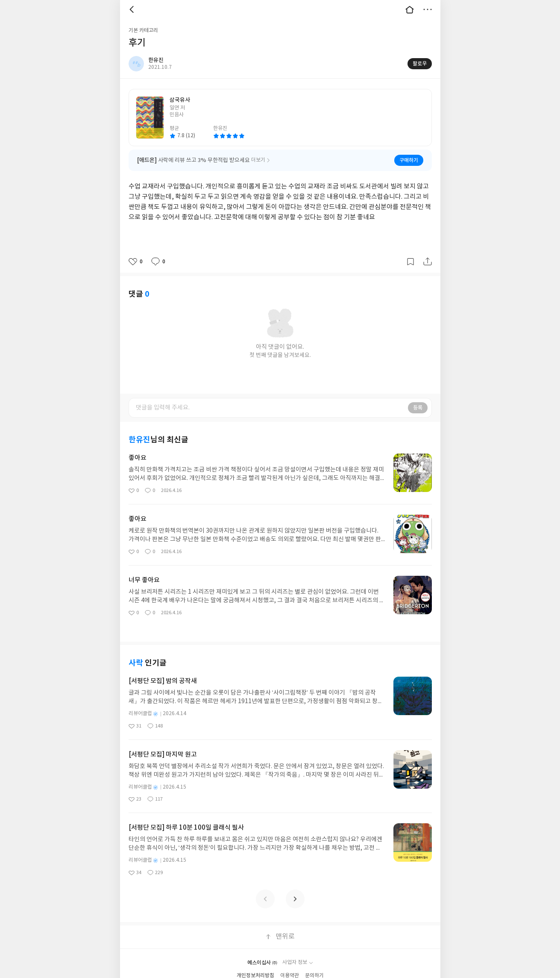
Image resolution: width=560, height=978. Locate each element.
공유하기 (428, 262)
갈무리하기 (410, 262)
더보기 (428, 9)
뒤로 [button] (133, 9)
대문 (410, 9)
